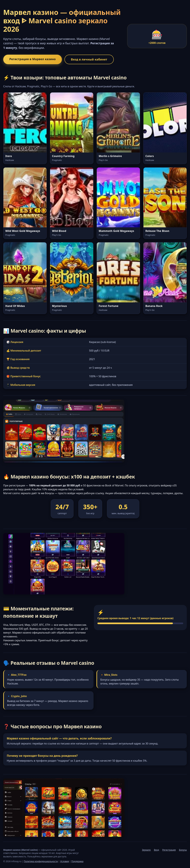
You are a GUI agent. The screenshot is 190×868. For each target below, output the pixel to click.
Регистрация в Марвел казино (33, 59)
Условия (64, 861)
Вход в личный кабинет (89, 59)
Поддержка (77, 861)
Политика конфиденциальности (41, 861)
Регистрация (169, 850)
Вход (157, 850)
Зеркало (146, 850)
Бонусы (183, 850)
